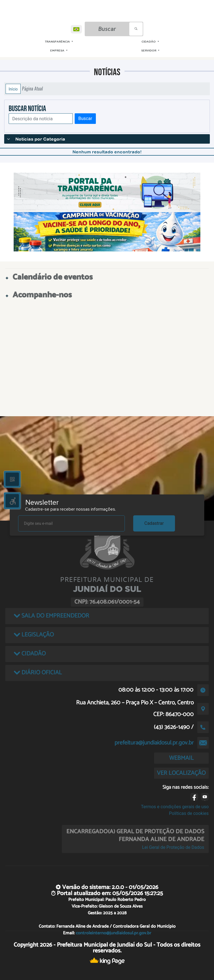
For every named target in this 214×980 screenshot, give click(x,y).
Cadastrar (154, 523)
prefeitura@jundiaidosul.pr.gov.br (154, 743)
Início (13, 89)
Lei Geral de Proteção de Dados (173, 847)
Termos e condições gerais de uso (175, 807)
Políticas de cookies (189, 813)
